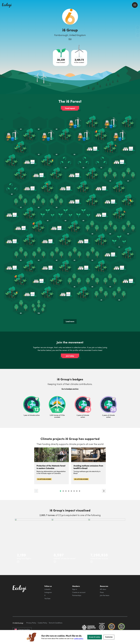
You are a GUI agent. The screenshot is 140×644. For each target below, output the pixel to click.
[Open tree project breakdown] (61, 58)
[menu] (135, 5)
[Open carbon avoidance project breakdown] (79, 58)
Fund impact (70, 108)
